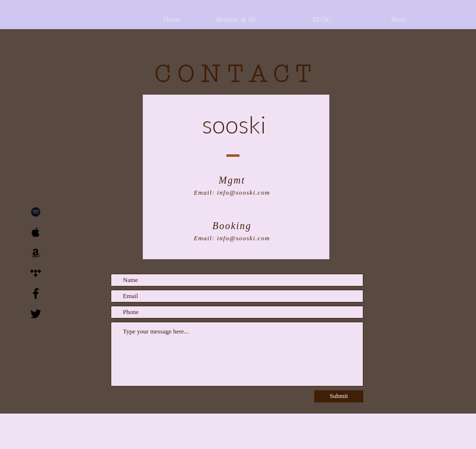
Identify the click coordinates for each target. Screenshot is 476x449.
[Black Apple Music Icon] (36, 232)
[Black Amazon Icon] (36, 253)
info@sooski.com (244, 192)
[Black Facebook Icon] (36, 293)
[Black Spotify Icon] (36, 212)
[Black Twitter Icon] (36, 314)
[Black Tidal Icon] (36, 273)
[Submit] (339, 396)
